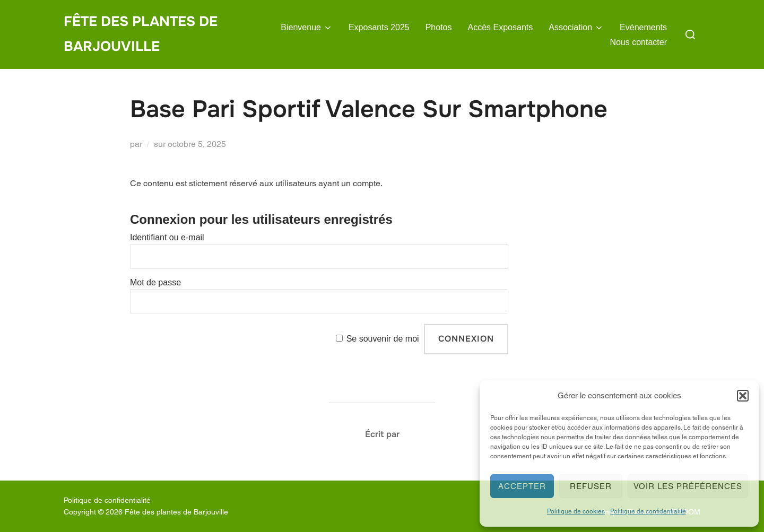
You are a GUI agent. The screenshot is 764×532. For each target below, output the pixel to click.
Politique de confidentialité (648, 511)
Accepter (522, 486)
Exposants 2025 (379, 27)
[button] (743, 396)
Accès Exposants (501, 27)
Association (576, 28)
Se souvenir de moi (383, 339)
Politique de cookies (576, 511)
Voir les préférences (688, 486)
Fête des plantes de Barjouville (141, 34)
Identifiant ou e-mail (167, 237)
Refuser (591, 486)
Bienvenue (307, 28)
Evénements (643, 27)
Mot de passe (155, 282)
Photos (439, 27)
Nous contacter (638, 42)
